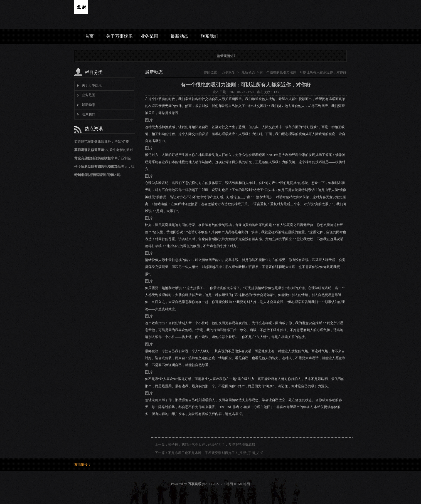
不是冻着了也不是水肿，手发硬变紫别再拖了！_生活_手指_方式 (216, 453)
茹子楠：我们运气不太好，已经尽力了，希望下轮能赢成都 (211, 445)
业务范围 (149, 36)
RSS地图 (227, 484)
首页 (89, 36)
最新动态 (179, 36)
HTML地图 (242, 484)
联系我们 (210, 36)
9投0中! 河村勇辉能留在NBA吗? (98, 175)
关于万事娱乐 (119, 36)
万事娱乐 (228, 72)
